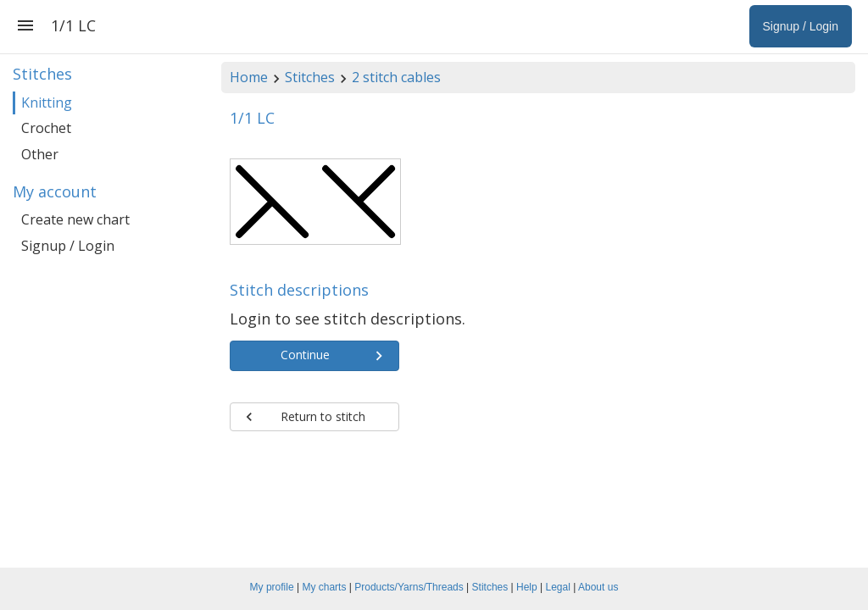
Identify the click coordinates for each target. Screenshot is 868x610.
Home (249, 77)
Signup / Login (68, 246)
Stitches (310, 77)
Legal (558, 587)
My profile (272, 587)
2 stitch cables (396, 77)
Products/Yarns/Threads (409, 587)
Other (40, 154)
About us (598, 587)
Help (527, 587)
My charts (324, 587)
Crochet (46, 128)
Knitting (47, 103)
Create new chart (75, 219)
